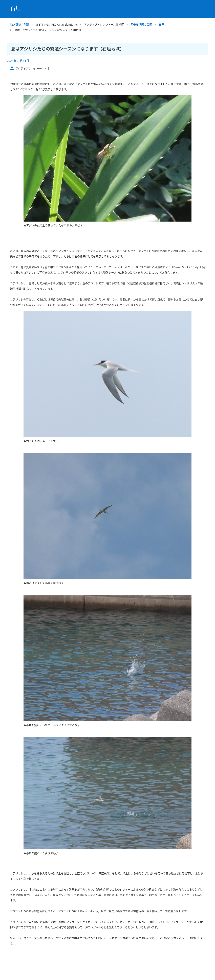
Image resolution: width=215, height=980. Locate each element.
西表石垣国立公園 (141, 24)
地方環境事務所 (19, 24)
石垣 (161, 24)
